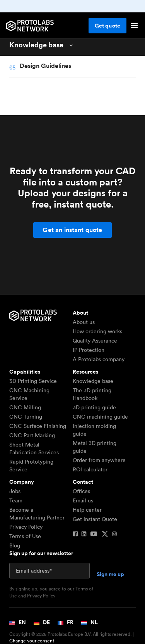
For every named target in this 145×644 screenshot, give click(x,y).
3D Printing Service (33, 381)
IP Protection (89, 350)
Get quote (107, 26)
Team (16, 500)
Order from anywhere (99, 460)
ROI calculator (90, 469)
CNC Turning (26, 417)
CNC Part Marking (32, 435)
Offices (81, 491)
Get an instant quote (72, 230)
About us (84, 322)
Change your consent (32, 641)
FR (66, 622)
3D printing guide (94, 407)
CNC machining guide (100, 417)
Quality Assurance (95, 341)
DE (42, 622)
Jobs (15, 491)
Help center (87, 510)
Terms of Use (25, 536)
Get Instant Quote (95, 519)
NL (90, 622)
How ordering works (97, 331)
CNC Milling (25, 407)
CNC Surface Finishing (38, 426)
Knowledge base (93, 381)
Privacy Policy (26, 527)
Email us (83, 500)
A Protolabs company (99, 359)
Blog (15, 545)
